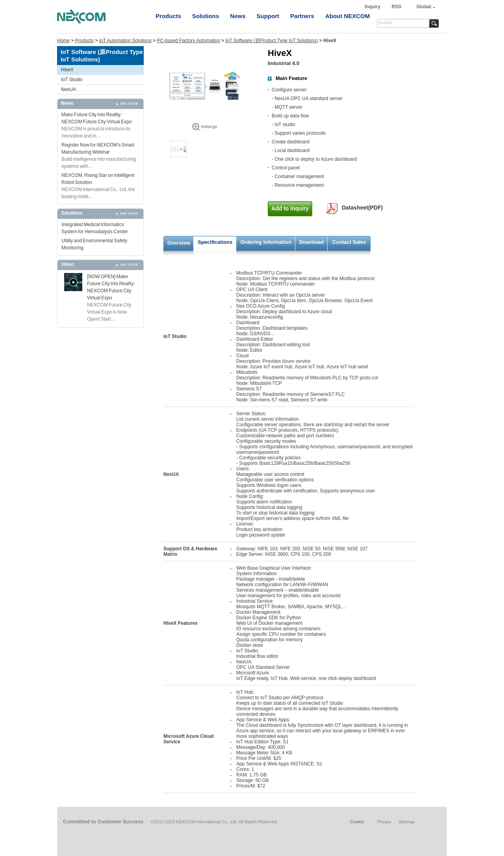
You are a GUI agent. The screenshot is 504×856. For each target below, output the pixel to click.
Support (268, 16)
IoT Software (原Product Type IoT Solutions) (271, 41)
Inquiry (373, 7)
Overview (179, 243)
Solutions (206, 16)
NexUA (69, 89)
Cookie (357, 822)
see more (129, 103)
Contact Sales (349, 242)
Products (168, 16)
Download (311, 242)
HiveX (67, 70)
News (238, 16)
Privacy (384, 822)
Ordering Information (266, 242)
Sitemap (406, 822)
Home (63, 41)
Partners (302, 16)
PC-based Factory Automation (189, 41)
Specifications (215, 242)
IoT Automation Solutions (125, 41)
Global (424, 7)
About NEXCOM (347, 16)
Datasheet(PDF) (362, 208)
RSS (397, 7)
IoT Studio (72, 80)
